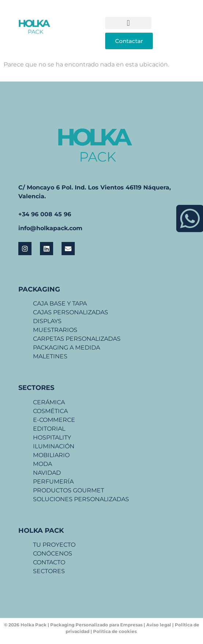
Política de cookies (115, 631)
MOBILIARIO (51, 455)
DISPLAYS (47, 321)
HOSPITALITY (52, 437)
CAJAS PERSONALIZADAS (71, 312)
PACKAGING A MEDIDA (67, 348)
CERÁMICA (49, 402)
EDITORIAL (49, 429)
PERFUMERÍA (53, 482)
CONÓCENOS (53, 553)
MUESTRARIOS (55, 330)
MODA (43, 464)
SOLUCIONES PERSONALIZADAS (81, 499)
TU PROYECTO (54, 545)
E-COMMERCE (54, 420)
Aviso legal (159, 625)
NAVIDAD (47, 473)
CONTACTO (49, 562)
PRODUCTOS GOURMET (69, 490)
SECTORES (49, 571)
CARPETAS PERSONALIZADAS (77, 339)
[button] (128, 23)
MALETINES (50, 356)
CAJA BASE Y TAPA (60, 303)
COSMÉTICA (50, 411)
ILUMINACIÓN (54, 446)
